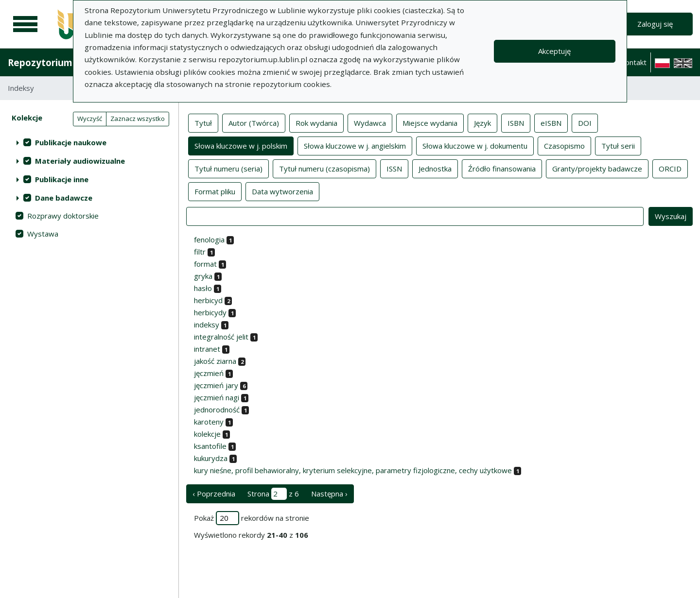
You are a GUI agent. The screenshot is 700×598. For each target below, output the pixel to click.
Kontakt (633, 62)
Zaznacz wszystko (138, 119)
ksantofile (210, 446)
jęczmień (209, 373)
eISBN (551, 122)
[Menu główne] (25, 24)
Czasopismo (564, 145)
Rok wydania (316, 122)
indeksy (207, 325)
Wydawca (370, 122)
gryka (203, 276)
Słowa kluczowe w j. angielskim (355, 145)
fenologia (209, 239)
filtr (200, 252)
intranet (207, 349)
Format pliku (215, 191)
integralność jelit (221, 337)
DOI (585, 122)
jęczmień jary (216, 385)
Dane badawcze (64, 198)
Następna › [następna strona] (329, 494)
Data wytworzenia (282, 191)
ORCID (670, 168)
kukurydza (211, 458)
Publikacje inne (62, 179)
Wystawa (43, 234)
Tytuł (203, 122)
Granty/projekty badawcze (597, 168)
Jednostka (435, 168)
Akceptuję (554, 51)
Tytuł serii (618, 145)
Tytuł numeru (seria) (228, 168)
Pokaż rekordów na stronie (252, 518)
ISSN (394, 168)
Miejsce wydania (430, 122)
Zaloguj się (655, 24)
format (205, 264)
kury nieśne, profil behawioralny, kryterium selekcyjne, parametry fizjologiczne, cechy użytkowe (353, 470)
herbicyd (208, 300)
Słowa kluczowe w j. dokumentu (475, 145)
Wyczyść (90, 119)
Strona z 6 (273, 494)
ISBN (516, 122)
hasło (203, 288)
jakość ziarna (215, 361)
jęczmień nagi (217, 397)
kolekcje (207, 434)
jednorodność (217, 410)
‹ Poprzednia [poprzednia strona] (214, 494)
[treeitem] (89, 142)
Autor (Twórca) (254, 122)
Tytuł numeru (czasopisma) (324, 168)
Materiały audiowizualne (80, 161)
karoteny (209, 422)
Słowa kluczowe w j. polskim (241, 145)
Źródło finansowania (502, 168)
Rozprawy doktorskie (63, 216)
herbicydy (210, 312)
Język (482, 122)
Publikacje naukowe (71, 142)
